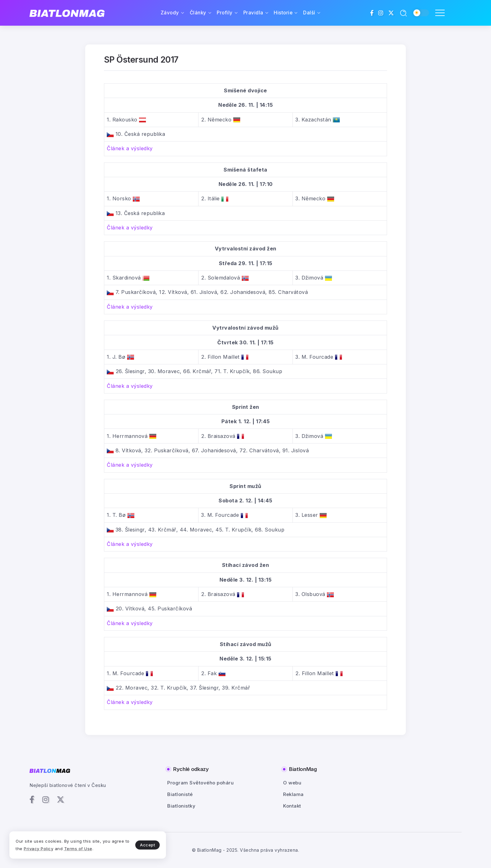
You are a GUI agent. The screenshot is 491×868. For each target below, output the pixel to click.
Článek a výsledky (130, 148)
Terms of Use (78, 849)
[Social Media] (372, 13)
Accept (147, 845)
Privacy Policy (39, 849)
